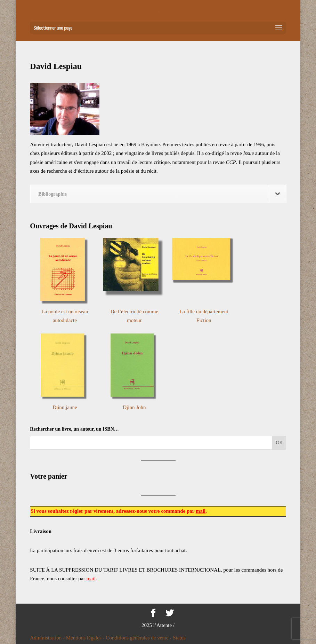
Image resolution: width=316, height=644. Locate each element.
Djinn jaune (65, 407)
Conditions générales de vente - (139, 638)
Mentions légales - (86, 638)
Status (179, 638)
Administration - (48, 638)
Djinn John (134, 407)
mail (201, 511)
